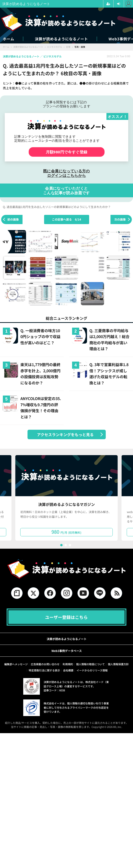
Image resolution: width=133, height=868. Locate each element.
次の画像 (120, 219)
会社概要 (68, 670)
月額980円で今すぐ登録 (67, 152)
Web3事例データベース (67, 651)
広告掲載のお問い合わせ (45, 664)
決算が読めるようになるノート (67, 39)
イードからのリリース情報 (92, 670)
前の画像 (13, 219)
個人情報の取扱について (90, 664)
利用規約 (68, 664)
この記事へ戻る (66, 219)
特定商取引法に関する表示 (44, 670)
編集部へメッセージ (16, 664)
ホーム (9, 39)
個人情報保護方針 (118, 664)
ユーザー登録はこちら (66, 617)
